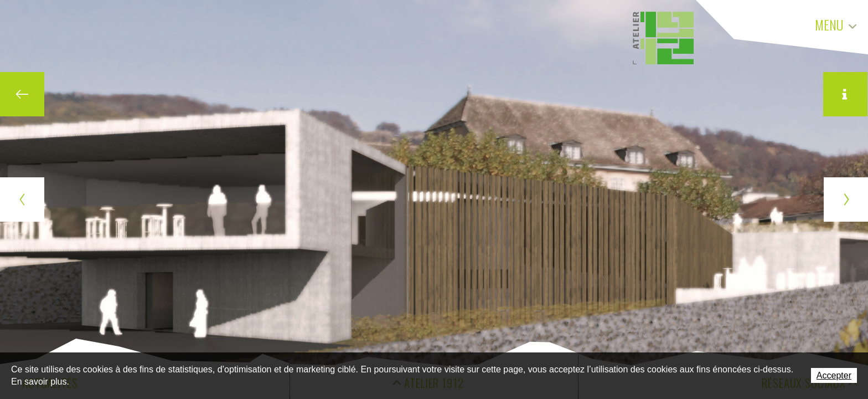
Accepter (834, 375)
